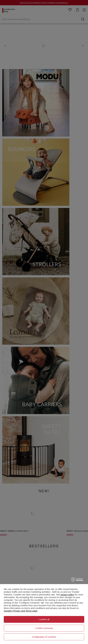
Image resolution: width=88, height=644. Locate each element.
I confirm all (44, 619)
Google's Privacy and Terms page (21, 611)
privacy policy (67, 595)
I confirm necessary (44, 628)
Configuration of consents (44, 637)
